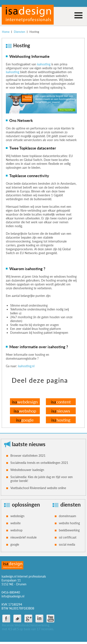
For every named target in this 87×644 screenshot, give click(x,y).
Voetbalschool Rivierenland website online (38, 488)
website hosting (69, 523)
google (25, 420)
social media (67, 544)
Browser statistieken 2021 (28, 456)
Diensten (19, 32)
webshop (25, 411)
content (61, 402)
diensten (71, 505)
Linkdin (39, 619)
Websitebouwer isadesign (27, 470)
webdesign (25, 402)
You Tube (50, 619)
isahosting (44, 64)
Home (6, 32)
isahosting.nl (26, 366)
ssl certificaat (68, 537)
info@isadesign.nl (13, 596)
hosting (61, 420)
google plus (28, 619)
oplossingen (26, 505)
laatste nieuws (29, 444)
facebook (6, 619)
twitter (17, 619)
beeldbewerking (69, 530)
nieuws (61, 411)
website (15, 523)
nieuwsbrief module (23, 537)
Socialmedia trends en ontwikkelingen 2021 (39, 463)
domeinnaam (68, 516)
